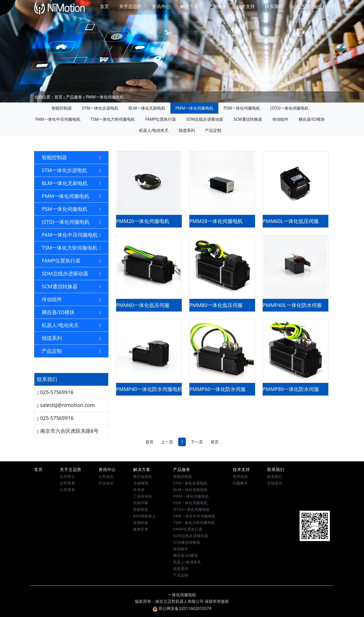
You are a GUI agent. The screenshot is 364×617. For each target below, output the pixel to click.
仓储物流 (141, 483)
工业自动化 (143, 496)
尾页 (215, 442)
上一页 (167, 442)
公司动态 (106, 476)
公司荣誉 (67, 490)
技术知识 (240, 476)
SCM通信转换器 (248, 119)
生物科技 (141, 522)
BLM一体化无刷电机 (147, 108)
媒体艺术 (141, 529)
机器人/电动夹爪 (154, 130)
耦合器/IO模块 (312, 119)
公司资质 (67, 483)
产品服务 (218, 6)
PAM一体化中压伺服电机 (58, 119)
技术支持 (246, 6)
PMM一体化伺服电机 (105, 97)
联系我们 (274, 6)
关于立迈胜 (130, 6)
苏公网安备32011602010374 (182, 608)
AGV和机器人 (145, 516)
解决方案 (189, 6)
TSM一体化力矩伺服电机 (113, 119)
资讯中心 (161, 6)
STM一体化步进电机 (100, 108)
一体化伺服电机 (182, 595)
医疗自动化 (143, 476)
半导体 (139, 490)
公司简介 (67, 476)
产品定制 (213, 130)
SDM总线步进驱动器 (205, 119)
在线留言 (275, 483)
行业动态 (106, 483)
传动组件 (280, 119)
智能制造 (141, 509)
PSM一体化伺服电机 (242, 108)
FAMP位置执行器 (161, 119)
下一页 (197, 442)
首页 (104, 6)
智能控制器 (62, 108)
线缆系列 (187, 130)
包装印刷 (141, 503)
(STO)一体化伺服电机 (289, 108)
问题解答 (240, 483)
